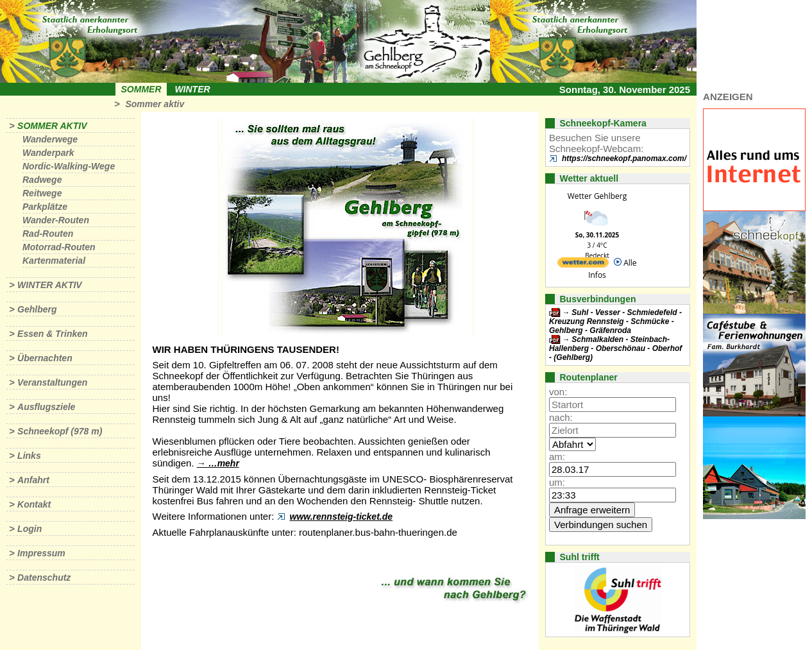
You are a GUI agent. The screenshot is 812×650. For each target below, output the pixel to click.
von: (558, 392)
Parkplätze (45, 207)
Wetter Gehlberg (597, 196)
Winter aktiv (50, 285)
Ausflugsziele (46, 407)
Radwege (42, 180)
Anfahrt (33, 480)
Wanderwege (50, 139)
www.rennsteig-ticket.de (342, 517)
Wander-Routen (56, 220)
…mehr (224, 463)
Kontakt (34, 504)
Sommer (141, 89)
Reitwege (42, 193)
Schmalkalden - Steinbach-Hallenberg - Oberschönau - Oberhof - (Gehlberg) (615, 348)
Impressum (41, 553)
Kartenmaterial (54, 261)
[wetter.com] (583, 265)
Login (30, 529)
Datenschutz (44, 577)
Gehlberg (37, 309)
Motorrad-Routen (59, 247)
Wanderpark (48, 153)
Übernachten (45, 358)
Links (29, 456)
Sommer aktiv (155, 104)
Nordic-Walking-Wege (69, 166)
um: (557, 482)
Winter (192, 89)
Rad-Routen (48, 234)
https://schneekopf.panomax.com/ (624, 158)
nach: (561, 417)
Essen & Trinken (52, 334)
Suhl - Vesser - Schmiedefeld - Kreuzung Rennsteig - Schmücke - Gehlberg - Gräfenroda (615, 321)
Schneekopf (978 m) (60, 431)
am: (557, 457)
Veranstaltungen (52, 382)
